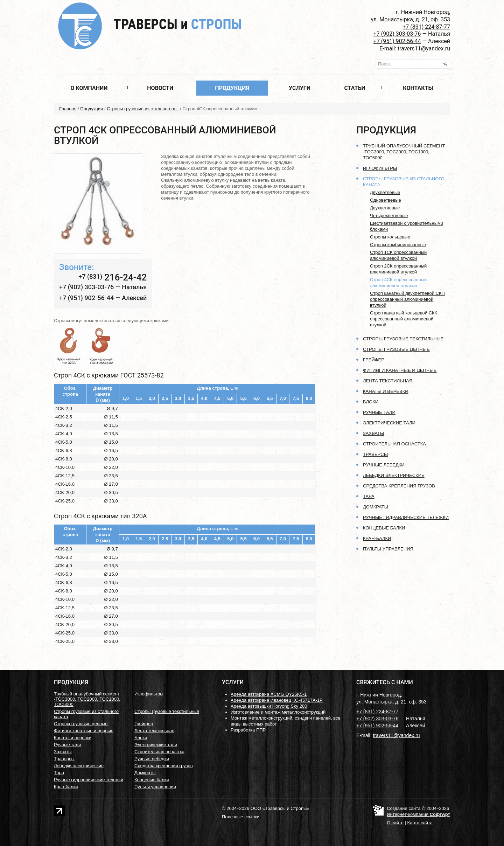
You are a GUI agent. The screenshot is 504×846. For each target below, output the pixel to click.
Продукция (232, 88)
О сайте (395, 823)
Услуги (300, 88)
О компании (89, 88)
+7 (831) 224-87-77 (426, 27)
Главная (68, 109)
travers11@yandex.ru (424, 48)
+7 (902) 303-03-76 (397, 34)
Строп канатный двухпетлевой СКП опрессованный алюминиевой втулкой (407, 299)
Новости (160, 88)
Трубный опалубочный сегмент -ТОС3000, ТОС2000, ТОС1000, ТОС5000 (404, 152)
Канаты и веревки (386, 391)
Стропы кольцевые (390, 237)
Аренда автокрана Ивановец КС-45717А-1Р (277, 700)
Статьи (355, 88)
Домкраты (376, 507)
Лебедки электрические (394, 475)
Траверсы (178, 24)
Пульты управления (388, 549)
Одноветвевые (386, 200)
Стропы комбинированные (398, 245)
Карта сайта (420, 823)
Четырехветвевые (389, 216)
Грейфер (374, 360)
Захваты (374, 433)
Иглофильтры (380, 168)
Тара (369, 496)
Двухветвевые (385, 208)
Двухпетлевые (385, 192)
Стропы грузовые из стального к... (143, 109)
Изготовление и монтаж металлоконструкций (278, 712)
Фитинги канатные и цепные (400, 370)
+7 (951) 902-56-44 (397, 41)
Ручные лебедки (384, 465)
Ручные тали (379, 412)
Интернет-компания (418, 814)
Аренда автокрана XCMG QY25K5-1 (269, 694)
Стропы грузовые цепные (396, 349)
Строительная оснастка (394, 444)
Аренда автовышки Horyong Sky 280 (269, 706)
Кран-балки (377, 538)
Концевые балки (384, 528)
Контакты (418, 88)
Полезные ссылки (241, 817)
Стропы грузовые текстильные (403, 339)
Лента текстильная (388, 381)
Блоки (371, 402)
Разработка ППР (248, 730)
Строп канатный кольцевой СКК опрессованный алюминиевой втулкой (404, 319)
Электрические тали (389, 423)
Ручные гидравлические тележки (406, 517)
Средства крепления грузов (399, 486)
